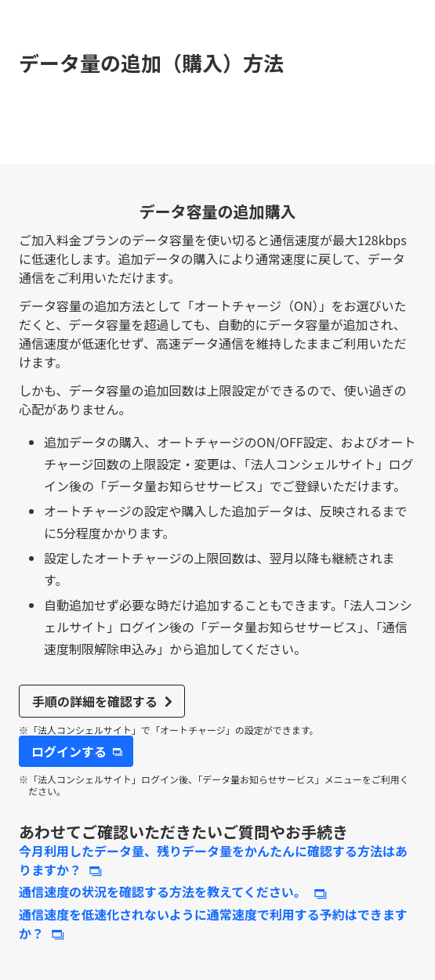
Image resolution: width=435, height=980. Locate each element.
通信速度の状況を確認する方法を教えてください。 (163, 891)
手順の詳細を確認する (95, 701)
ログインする (69, 751)
